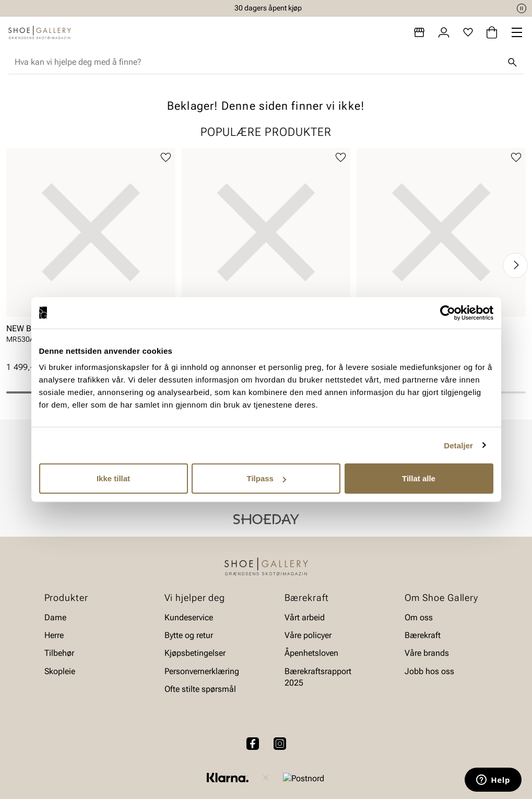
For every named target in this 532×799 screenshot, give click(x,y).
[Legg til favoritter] (166, 158)
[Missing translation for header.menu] (517, 32)
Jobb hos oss (429, 671)
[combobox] (258, 62)
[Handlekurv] (492, 32)
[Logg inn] (444, 32)
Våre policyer (308, 635)
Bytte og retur (189, 635)
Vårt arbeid (305, 617)
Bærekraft (423, 635)
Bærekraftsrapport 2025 (318, 677)
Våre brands (427, 653)
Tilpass (267, 478)
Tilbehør (59, 653)
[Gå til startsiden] (40, 32)
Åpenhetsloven (311, 653)
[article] (91, 255)
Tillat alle (419, 478)
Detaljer (458, 445)
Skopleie (60, 671)
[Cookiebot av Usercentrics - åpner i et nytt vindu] (448, 312)
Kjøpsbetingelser (195, 653)
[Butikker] (419, 32)
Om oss (419, 617)
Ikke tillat (113, 478)
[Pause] (522, 8)
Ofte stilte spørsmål (200, 690)
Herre (54, 635)
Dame (55, 617)
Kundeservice (189, 617)
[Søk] (512, 62)
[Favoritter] (468, 32)
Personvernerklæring (202, 671)
